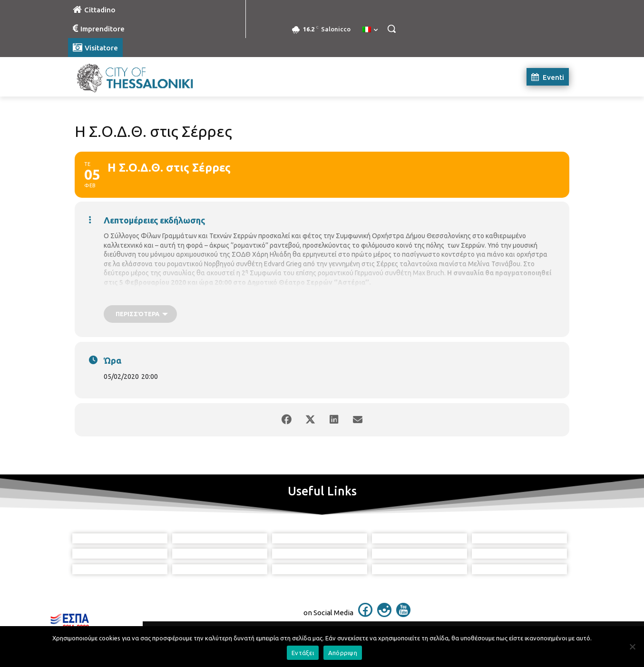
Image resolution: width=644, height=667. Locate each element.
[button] (391, 29)
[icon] (365, 614)
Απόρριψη (343, 653)
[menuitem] (370, 30)
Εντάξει (303, 653)
